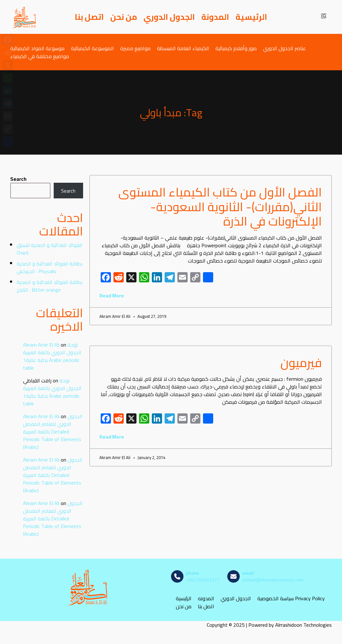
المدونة (215, 17)
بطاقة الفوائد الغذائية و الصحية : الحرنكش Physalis (50, 267)
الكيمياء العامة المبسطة (183, 48)
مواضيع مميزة (135, 48)
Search (18, 179)
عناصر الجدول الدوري (284, 48)
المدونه (206, 598)
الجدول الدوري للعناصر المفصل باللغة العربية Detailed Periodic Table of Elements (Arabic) (53, 432)
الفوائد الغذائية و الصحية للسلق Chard (50, 249)
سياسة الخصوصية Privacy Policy (291, 598)
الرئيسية (251, 17)
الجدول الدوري (169, 17)
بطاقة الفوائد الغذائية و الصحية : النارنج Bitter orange (50, 286)
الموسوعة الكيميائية (92, 48)
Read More (112, 295)
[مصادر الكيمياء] (25, 17)
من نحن (124, 17)
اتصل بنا (89, 17)
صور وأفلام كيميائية (236, 48)
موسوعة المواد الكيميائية (37, 48)
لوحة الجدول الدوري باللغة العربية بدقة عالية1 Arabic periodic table (52, 356)
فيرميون (301, 363)
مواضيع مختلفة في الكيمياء (40, 56)
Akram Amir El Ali (41, 345)
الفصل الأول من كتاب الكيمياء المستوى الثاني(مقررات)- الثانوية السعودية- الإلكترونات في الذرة (220, 207)
